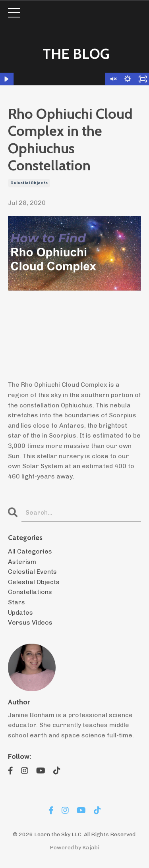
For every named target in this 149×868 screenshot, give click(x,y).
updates (20, 612)
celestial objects (29, 183)
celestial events (32, 572)
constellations (30, 592)
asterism (22, 562)
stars (16, 602)
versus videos (30, 622)
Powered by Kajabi (74, 848)
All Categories (30, 551)
